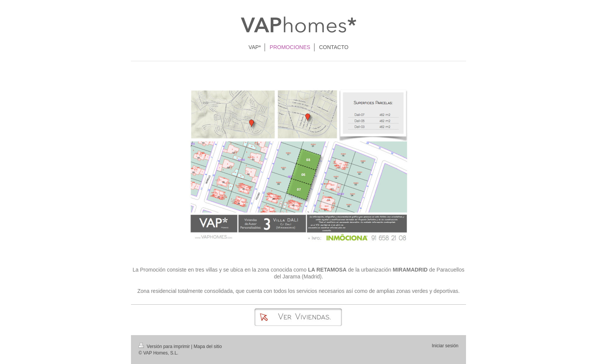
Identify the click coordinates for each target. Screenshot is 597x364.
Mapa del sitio (208, 347)
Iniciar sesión (445, 346)
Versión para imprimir (165, 347)
